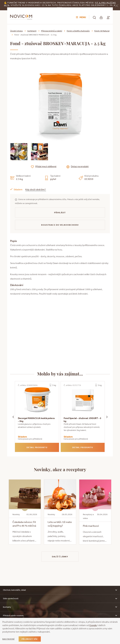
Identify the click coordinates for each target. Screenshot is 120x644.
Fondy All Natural (102, 31)
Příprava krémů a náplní (52, 31)
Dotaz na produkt (80, 166)
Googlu (93, 625)
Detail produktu (37, 447)
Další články (60, 557)
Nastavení (8, 639)
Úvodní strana (16, 31)
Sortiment (32, 31)
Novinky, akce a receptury (60, 469)
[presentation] (13, 416)
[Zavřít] (117, 5)
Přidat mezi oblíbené (46, 166)
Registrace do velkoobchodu (60, 225)
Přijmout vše (30, 639)
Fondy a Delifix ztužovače (78, 31)
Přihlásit (60, 213)
